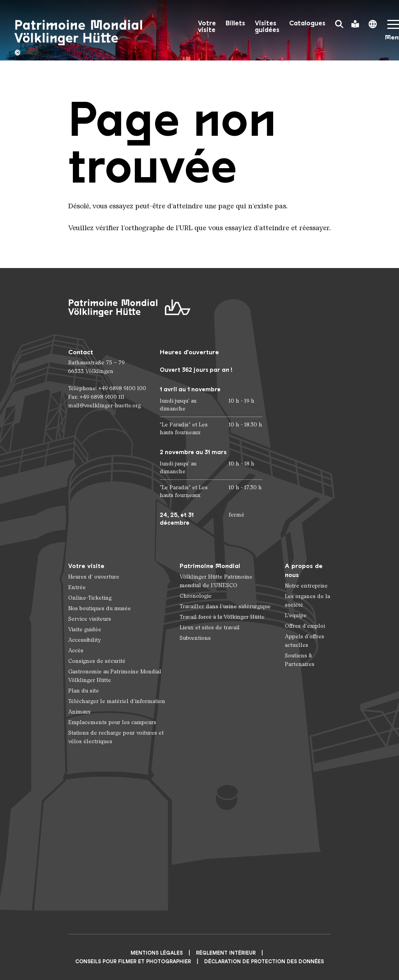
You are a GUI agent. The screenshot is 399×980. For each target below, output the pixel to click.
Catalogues (307, 23)
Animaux (79, 712)
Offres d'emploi (305, 626)
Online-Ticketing (90, 598)
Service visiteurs (90, 619)
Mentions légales (157, 953)
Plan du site (84, 691)
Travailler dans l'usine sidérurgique (225, 606)
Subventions (195, 638)
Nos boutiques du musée (100, 608)
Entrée (77, 587)
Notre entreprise (306, 586)
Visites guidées (267, 27)
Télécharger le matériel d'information (117, 701)
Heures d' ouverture (94, 577)
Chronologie (196, 596)
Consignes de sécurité (97, 661)
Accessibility (85, 640)
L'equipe (296, 615)
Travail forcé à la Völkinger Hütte (222, 617)
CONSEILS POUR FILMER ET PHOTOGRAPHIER (133, 961)
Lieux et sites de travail (210, 628)
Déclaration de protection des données (264, 961)
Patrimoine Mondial (210, 566)
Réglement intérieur (226, 953)
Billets (235, 23)
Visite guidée (85, 629)
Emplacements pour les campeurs (112, 722)
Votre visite (207, 27)
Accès (76, 651)
